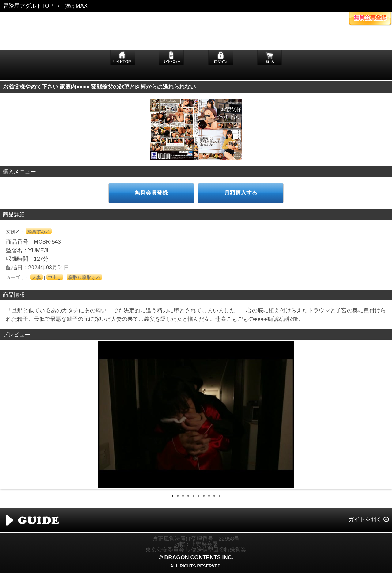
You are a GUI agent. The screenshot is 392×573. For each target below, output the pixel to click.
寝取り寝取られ (84, 277)
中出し (55, 277)
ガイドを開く (365, 519)
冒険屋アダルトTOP (28, 6)
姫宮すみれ (39, 231)
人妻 (36, 277)
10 (219, 496)
